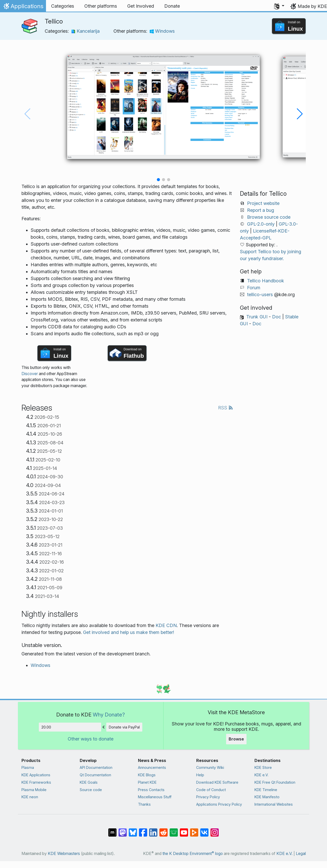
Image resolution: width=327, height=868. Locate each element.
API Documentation (96, 767)
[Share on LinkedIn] (153, 830)
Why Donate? (109, 715)
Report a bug (261, 210)
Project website (263, 203)
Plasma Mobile (34, 790)
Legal (301, 854)
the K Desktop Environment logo (193, 854)
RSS (226, 408)
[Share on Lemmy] (174, 830)
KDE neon (30, 797)
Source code (91, 790)
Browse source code (269, 217)
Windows (162, 31)
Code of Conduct (211, 790)
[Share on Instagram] (215, 830)
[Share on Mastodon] (123, 830)
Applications (23, 7)
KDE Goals (89, 782)
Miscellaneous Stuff (155, 797)
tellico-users (260, 294)
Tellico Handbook (266, 281)
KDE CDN (166, 625)
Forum (254, 288)
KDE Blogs (147, 775)
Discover (30, 374)
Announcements (152, 767)
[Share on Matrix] (112, 830)
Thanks (144, 804)
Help (200, 775)
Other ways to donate (91, 739)
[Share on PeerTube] (194, 830)
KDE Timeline (266, 790)
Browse (236, 739)
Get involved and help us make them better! (129, 632)
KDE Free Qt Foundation (275, 782)
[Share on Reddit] (163, 830)
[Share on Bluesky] (133, 830)
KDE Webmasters (64, 854)
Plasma (28, 767)
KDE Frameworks (36, 782)
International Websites (274, 804)
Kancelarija (85, 31)
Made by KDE (312, 6)
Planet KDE (147, 782)
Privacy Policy (208, 797)
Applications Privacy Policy (219, 804)
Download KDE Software (217, 782)
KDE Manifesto (267, 797)
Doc (277, 317)
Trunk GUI (257, 317)
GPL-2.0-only (261, 224)
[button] (279, 6)
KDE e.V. (261, 775)
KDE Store (263, 767)
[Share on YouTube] (184, 830)
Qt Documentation (95, 775)
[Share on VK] (204, 830)
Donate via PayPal (124, 727)
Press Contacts (151, 790)
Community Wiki (210, 767)
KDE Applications (36, 775)
